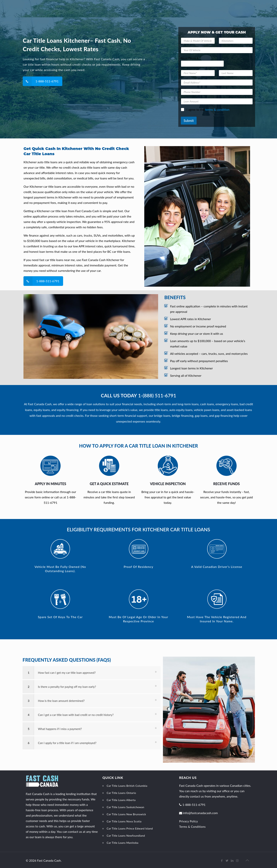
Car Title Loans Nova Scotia (124, 821)
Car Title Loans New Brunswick (126, 814)
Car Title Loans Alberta (121, 800)
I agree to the (208, 109)
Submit (189, 121)
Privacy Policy (188, 821)
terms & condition (217, 109)
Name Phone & (190, 58)
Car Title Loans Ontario (121, 793)
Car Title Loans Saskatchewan (126, 807)
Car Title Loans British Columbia (127, 786)
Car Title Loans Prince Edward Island (130, 828)
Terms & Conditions (192, 827)
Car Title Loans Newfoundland (126, 836)
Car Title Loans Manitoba (123, 843)
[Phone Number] (217, 92)
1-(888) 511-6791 (157, 395)
